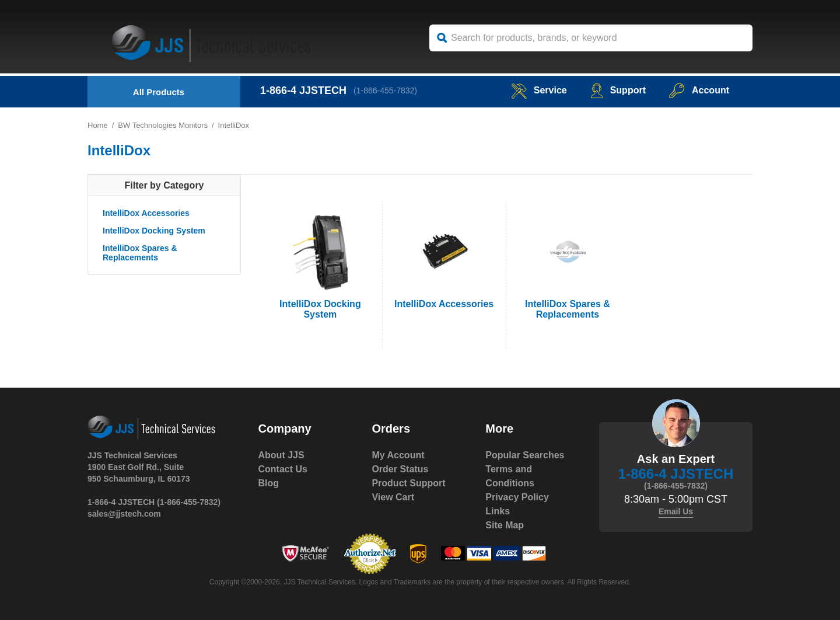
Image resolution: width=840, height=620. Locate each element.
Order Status (400, 469)
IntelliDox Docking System (154, 231)
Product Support (408, 483)
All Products (159, 92)
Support (618, 90)
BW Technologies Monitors (163, 125)
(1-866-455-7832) (385, 90)
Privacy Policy (517, 497)
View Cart (393, 497)
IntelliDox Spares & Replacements (140, 253)
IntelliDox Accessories (146, 213)
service (539, 90)
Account (699, 90)
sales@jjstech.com (124, 514)
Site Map (505, 525)
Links (498, 511)
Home (98, 125)
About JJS (281, 455)
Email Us (676, 511)
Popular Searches (525, 455)
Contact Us (283, 469)
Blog (269, 483)
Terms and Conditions (510, 476)
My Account (398, 455)
